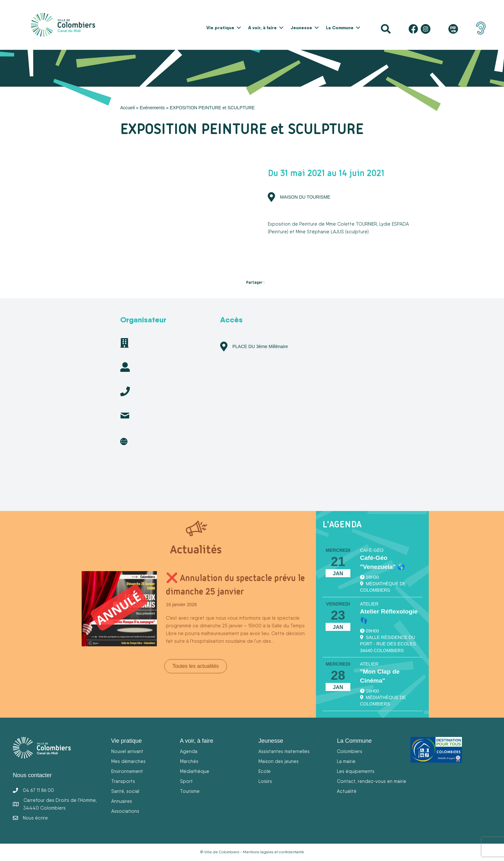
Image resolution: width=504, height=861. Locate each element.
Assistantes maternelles (284, 751)
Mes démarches (128, 761)
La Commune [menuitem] (340, 28)
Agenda (189, 751)
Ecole (265, 771)
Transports (123, 781)
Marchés (189, 761)
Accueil (127, 108)
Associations (125, 811)
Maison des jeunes (279, 761)
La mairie (346, 761)
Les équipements (356, 771)
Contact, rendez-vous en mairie (372, 781)
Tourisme (190, 791)
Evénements (152, 108)
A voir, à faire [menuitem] (262, 28)
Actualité (347, 791)
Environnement (127, 771)
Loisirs (265, 781)
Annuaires (122, 801)
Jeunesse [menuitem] (301, 28)
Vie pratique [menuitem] (220, 28)
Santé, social (125, 791)
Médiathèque (195, 771)
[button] (239, 28)
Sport (186, 781)
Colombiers (350, 751)
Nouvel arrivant (127, 751)
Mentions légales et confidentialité (274, 852)
